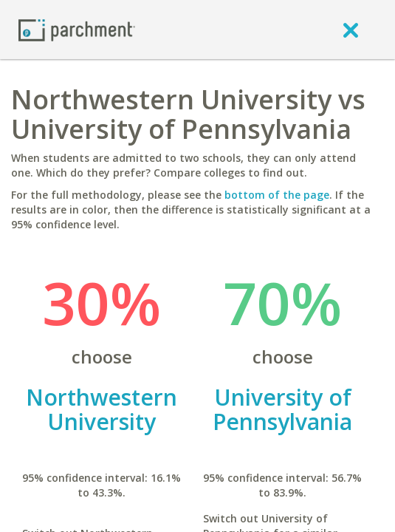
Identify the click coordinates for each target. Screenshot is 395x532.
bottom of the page (277, 195)
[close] (351, 30)
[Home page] (77, 29)
